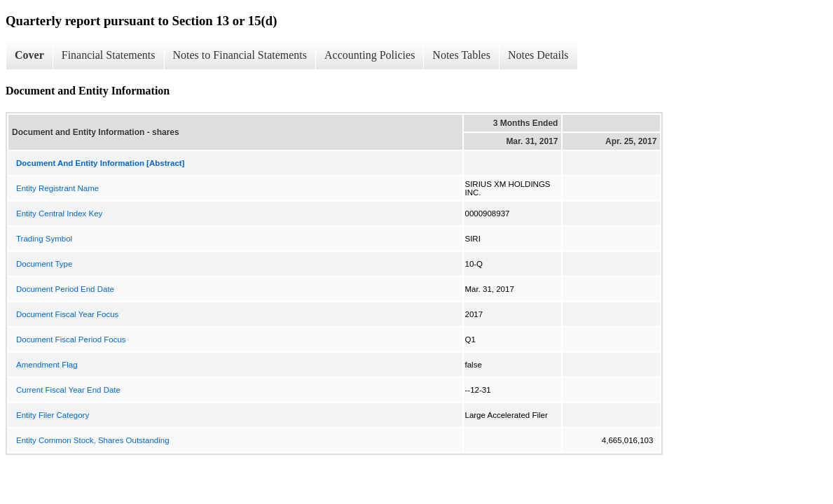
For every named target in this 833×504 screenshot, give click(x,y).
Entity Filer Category (53, 415)
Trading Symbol (44, 239)
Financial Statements (109, 55)
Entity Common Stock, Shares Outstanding (93, 440)
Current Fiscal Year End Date (68, 390)
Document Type (44, 264)
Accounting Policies (370, 55)
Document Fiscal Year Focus (67, 314)
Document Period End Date (65, 289)
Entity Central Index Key (59, 213)
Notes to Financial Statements (240, 55)
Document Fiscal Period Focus (71, 339)
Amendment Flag (47, 365)
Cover (29, 55)
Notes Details (538, 55)
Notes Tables (461, 55)
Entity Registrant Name (57, 188)
